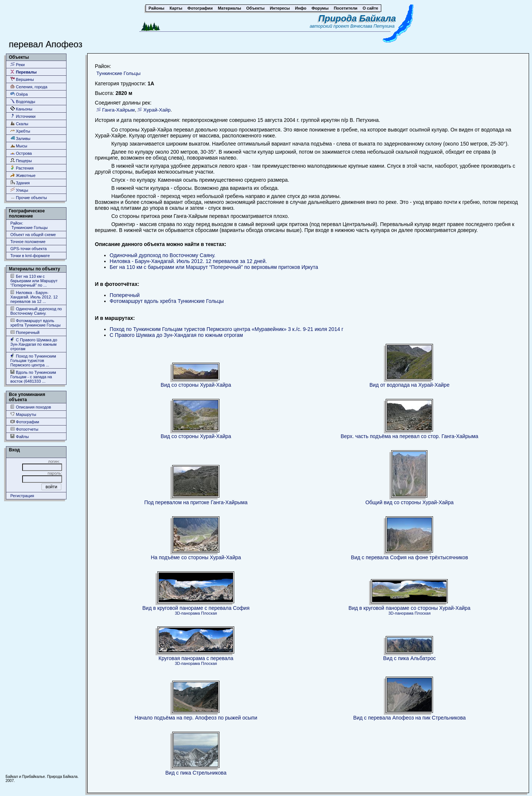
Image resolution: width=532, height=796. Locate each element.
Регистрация (22, 496)
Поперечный (25, 332)
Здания (20, 183)
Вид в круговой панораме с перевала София (196, 608)
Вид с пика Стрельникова (196, 773)
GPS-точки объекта (28, 249)
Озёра (19, 94)
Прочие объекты (29, 197)
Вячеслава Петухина (372, 26)
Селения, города (29, 87)
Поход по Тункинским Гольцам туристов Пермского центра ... (33, 360)
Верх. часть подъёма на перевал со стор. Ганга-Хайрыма (410, 436)
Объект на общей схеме (33, 235)
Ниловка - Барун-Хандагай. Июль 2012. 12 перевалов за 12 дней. (188, 261)
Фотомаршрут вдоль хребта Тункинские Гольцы (35, 323)
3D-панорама (187, 613)
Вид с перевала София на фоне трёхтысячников (410, 557)
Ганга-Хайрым (119, 110)
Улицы (19, 190)
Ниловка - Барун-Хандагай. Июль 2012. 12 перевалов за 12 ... (34, 297)
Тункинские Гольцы (118, 73)
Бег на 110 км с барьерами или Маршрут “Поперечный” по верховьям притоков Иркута (214, 267)
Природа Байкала (357, 18)
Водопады (23, 101)
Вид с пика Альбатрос (410, 658)
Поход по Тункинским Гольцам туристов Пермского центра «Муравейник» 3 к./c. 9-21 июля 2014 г (227, 329)
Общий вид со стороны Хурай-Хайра (410, 502)
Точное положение (28, 242)
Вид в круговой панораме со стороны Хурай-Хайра (409, 608)
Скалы (19, 124)
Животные (23, 175)
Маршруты (23, 414)
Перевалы (23, 72)
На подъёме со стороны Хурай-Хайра (196, 557)
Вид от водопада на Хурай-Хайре (410, 385)
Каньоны (21, 109)
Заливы (20, 138)
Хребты (20, 131)
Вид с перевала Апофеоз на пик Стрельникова (410, 718)
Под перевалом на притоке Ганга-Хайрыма (196, 502)
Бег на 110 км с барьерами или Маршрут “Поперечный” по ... (34, 281)
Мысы (19, 146)
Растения (22, 168)
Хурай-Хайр (157, 110)
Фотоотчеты (24, 429)
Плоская (209, 613)
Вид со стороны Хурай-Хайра (196, 385)
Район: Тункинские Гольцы (29, 225)
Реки (18, 64)
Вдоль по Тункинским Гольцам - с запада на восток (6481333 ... (33, 377)
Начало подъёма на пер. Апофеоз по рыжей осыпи (196, 718)
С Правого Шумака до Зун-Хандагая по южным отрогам (34, 344)
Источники (23, 116)
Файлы (20, 436)
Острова (21, 153)
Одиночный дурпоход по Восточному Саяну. (36, 311)
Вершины (22, 79)
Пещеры (21, 160)
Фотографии (25, 422)
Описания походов (31, 407)
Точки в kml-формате (30, 256)
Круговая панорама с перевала (196, 658)
